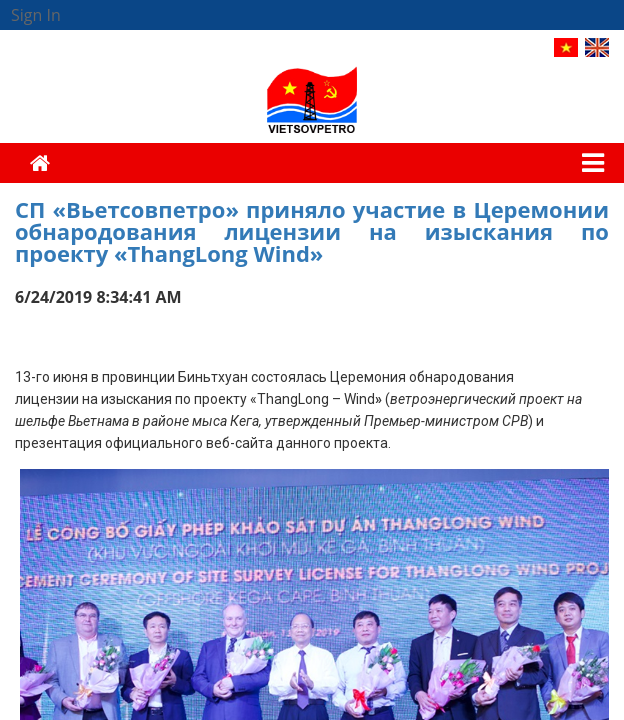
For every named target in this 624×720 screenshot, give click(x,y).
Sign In (36, 15)
